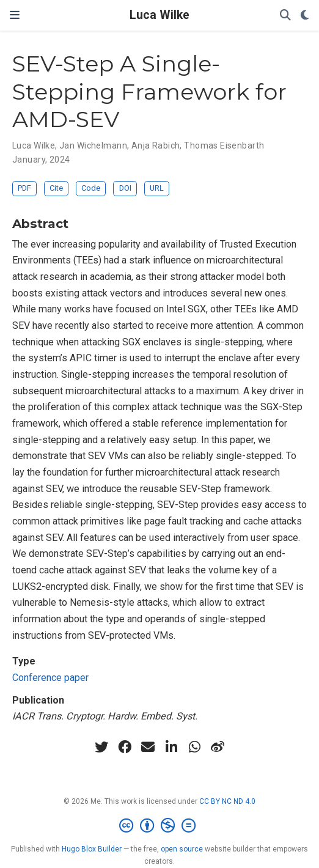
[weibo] (218, 747)
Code (91, 188)
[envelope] (148, 747)
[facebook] (125, 747)
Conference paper (50, 678)
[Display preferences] (305, 16)
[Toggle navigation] (15, 15)
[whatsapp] (194, 747)
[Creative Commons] (160, 826)
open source (182, 849)
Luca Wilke (159, 15)
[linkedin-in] (171, 747)
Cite (56, 188)
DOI (125, 188)
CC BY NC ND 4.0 (227, 801)
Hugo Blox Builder (92, 849)
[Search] (285, 16)
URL (157, 188)
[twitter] (101, 747)
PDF (24, 188)
